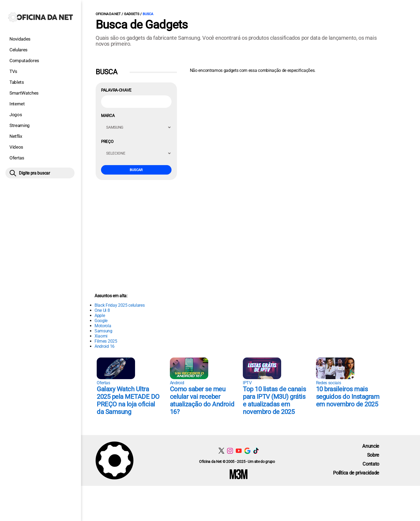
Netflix (16, 136)
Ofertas (17, 158)
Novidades (20, 39)
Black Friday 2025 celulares (120, 305)
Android (177, 383)
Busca (148, 14)
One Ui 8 (102, 310)
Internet (17, 104)
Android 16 (105, 346)
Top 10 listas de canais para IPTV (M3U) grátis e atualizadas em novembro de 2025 (274, 400)
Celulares (19, 50)
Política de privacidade (356, 473)
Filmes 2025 (106, 341)
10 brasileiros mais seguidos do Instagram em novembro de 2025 (348, 397)
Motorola (103, 326)
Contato (371, 464)
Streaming (20, 125)
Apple (100, 315)
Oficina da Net (108, 14)
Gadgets (132, 14)
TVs (13, 71)
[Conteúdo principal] (210, 243)
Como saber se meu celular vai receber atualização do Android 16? (202, 400)
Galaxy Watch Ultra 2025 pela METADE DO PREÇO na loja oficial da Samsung (128, 400)
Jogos (16, 115)
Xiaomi (101, 336)
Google (101, 321)
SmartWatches (24, 93)
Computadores (24, 61)
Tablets (17, 82)
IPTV (247, 383)
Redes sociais (329, 383)
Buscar (136, 170)
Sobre (373, 455)
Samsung (103, 331)
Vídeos (16, 147)
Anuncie (371, 446)
